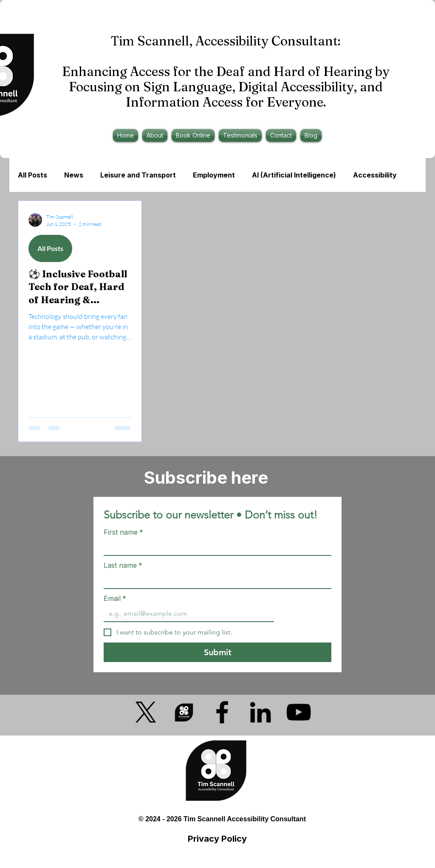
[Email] (186, 614)
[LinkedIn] (260, 712)
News (74, 175)
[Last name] (215, 581)
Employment (214, 175)
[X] (146, 712)
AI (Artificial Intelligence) (294, 175)
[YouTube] (299, 712)
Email (115, 598)
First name (123, 532)
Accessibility (375, 175)
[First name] (215, 547)
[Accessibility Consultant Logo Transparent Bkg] (184, 712)
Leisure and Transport (138, 175)
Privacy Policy (217, 839)
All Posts (32, 175)
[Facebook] (222, 712)
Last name (123, 565)
